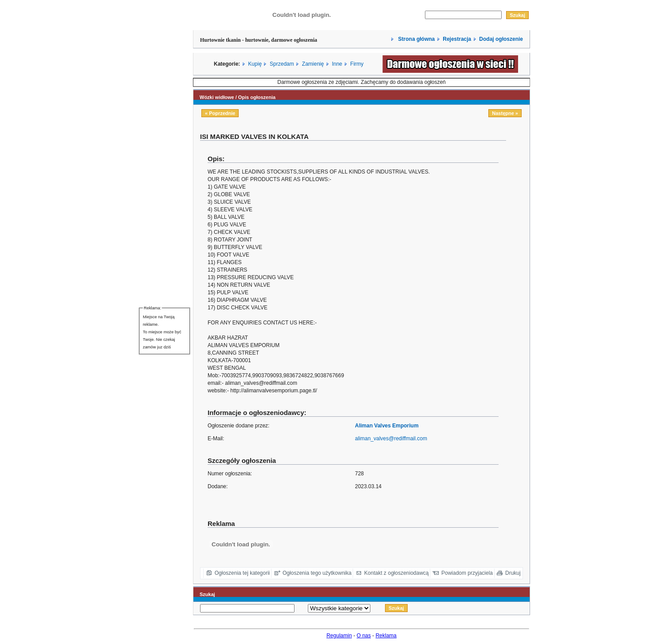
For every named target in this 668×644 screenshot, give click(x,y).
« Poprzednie (220, 113)
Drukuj (513, 573)
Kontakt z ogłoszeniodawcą (396, 573)
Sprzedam (282, 64)
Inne (337, 64)
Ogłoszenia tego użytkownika (317, 573)
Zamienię (313, 64)
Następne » (505, 113)
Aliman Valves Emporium (387, 426)
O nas (364, 636)
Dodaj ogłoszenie (501, 39)
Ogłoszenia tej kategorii (242, 573)
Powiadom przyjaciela (467, 573)
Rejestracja (457, 39)
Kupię (255, 64)
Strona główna (416, 39)
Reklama (386, 636)
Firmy (357, 64)
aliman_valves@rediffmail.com (391, 439)
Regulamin (339, 636)
